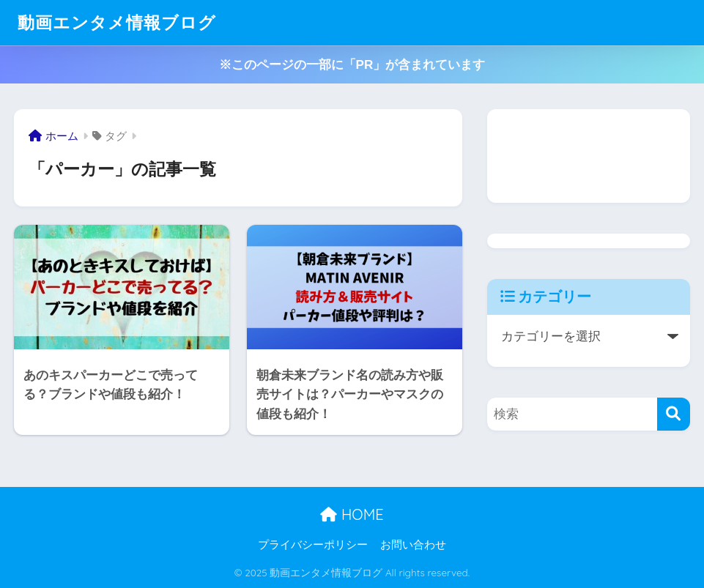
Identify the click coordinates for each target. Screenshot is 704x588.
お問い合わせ (413, 545)
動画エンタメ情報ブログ (117, 22)
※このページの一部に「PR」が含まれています (352, 65)
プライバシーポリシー (313, 545)
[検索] (674, 414)
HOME (352, 514)
